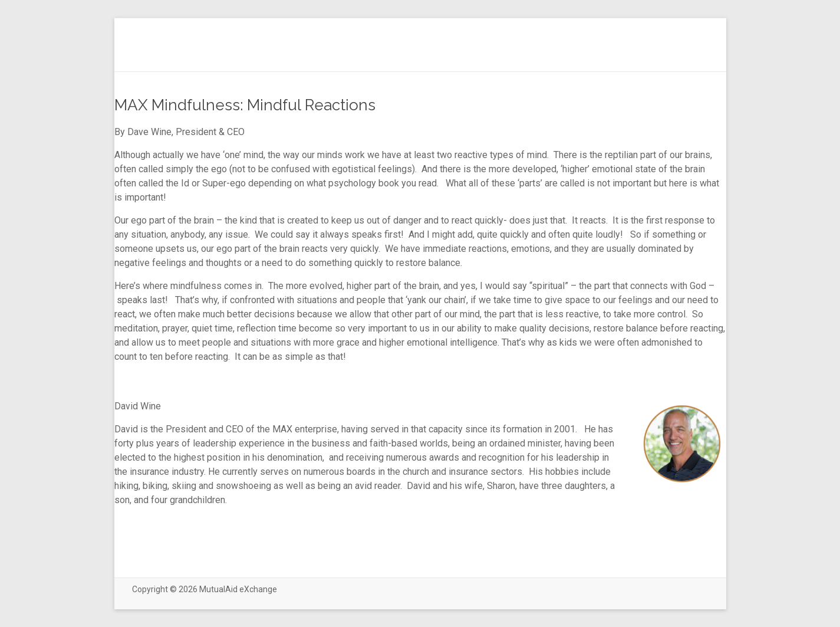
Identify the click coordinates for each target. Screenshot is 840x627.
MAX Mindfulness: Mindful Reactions (245, 105)
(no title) (428, 56)
